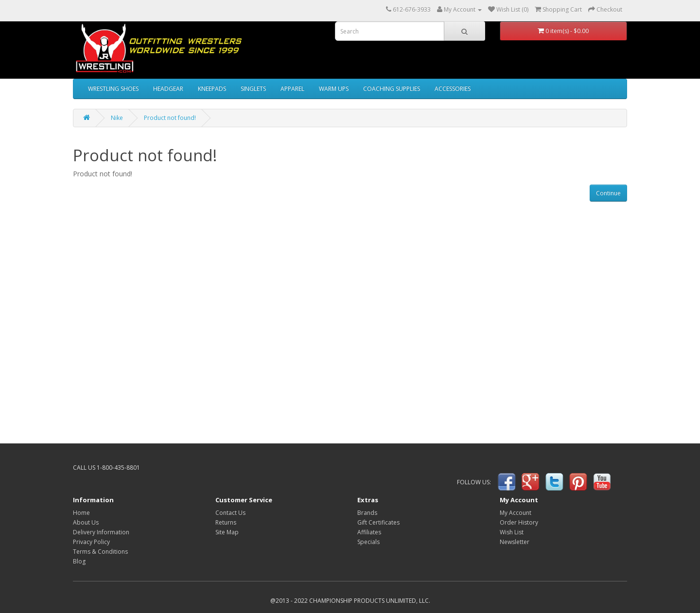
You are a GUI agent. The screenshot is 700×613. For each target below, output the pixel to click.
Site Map (227, 532)
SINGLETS (253, 89)
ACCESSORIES (453, 89)
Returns (226, 522)
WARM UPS (334, 89)
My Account (516, 513)
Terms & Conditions (100, 552)
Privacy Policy (91, 542)
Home (81, 513)
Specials (368, 542)
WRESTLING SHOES (113, 89)
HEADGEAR (168, 89)
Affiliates (369, 532)
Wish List (512, 532)
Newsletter (515, 542)
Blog (79, 561)
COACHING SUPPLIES (392, 89)
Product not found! (170, 118)
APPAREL (292, 89)
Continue (608, 193)
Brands (367, 513)
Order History (519, 522)
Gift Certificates (378, 522)
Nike (117, 118)
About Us (86, 522)
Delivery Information (101, 532)
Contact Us (230, 513)
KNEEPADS (212, 89)
